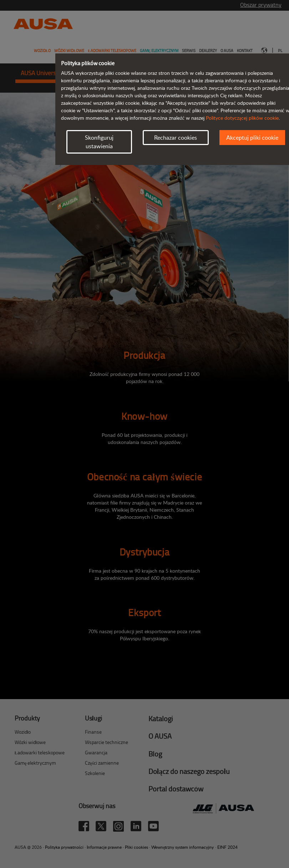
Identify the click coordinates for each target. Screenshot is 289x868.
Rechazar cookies (176, 138)
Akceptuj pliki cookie (252, 138)
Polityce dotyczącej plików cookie (242, 118)
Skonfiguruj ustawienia (99, 142)
